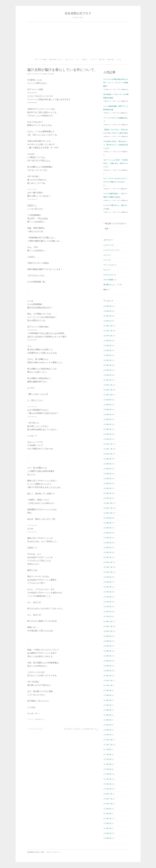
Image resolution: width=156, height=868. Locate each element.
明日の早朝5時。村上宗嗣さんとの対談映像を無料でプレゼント (81, 730)
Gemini (106, 255)
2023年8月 (107, 464)
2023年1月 (107, 498)
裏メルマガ (69, 59)
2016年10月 (108, 804)
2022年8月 (107, 523)
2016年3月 (107, 833)
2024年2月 (107, 434)
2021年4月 (107, 602)
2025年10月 (108, 336)
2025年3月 (107, 370)
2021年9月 (107, 577)
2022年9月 (107, 518)
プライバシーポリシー (53, 852)
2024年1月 (107, 439)
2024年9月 (107, 400)
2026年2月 (107, 316)
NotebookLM (108, 275)
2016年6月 (107, 823)
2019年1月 (107, 705)
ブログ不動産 (108, 280)
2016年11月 (108, 799)
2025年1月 (107, 380)
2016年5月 (107, 828)
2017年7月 (107, 759)
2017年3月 (107, 779)
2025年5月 (107, 360)
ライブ (77, 59)
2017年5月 (107, 769)
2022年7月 (107, 528)
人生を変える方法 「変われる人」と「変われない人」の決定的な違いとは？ (116, 145)
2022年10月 (108, 513)
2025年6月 (107, 355)
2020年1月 (107, 676)
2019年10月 (108, 685)
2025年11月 (108, 331)
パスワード (93, 59)
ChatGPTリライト (110, 250)
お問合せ (84, 59)
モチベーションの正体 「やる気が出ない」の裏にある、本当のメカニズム (116, 163)
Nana (105, 270)
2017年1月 (107, 789)
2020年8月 (107, 641)
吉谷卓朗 (51, 74)
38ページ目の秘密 (41, 59)
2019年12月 (108, 680)
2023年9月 (107, 459)
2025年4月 (107, 365)
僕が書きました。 (41, 719)
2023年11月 (108, 449)
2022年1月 (107, 557)
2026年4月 (107, 306)
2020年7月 (107, 646)
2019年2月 (107, 700)
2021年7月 (107, 587)
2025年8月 (107, 346)
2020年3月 (107, 666)
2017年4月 (107, 774)
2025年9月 (107, 341)
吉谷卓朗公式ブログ (78, 13)
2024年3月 (107, 429)
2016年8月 (107, 813)
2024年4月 (107, 424)
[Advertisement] (78, 41)
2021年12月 (108, 562)
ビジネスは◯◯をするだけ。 (36, 729)
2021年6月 (107, 592)
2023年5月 (107, 479)
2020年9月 (107, 636)
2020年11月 (108, 626)
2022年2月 (107, 552)
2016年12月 (108, 794)
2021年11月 (108, 567)
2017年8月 (107, 754)
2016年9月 (107, 809)
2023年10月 (108, 454)
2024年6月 (107, 414)
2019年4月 (107, 695)
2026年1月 (107, 321)
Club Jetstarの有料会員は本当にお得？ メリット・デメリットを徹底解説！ (116, 83)
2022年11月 (108, 508)
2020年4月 (107, 661)
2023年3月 (107, 488)
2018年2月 (107, 730)
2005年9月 (107, 838)
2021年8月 (107, 582)
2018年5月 (107, 715)
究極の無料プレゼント (56, 59)
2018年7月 (107, 710)
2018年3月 (107, 725)
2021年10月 (108, 572)
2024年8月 (107, 405)
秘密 (105, 289)
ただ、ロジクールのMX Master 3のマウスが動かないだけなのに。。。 (115, 182)
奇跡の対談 (111, 59)
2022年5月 (107, 538)
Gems (105, 260)
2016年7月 (107, 818)
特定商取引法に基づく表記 (36, 852)
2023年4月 (107, 483)
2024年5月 (107, 419)
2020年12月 (108, 621)
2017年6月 (107, 764)
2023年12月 (108, 444)
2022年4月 (107, 543)
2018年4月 (107, 720)
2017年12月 (108, 740)
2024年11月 (108, 390)
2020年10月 (108, 631)
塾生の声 (102, 59)
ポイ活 (119, 59)
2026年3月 (107, 311)
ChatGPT (107, 245)
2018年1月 (107, 735)
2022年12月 (108, 503)
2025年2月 (107, 375)
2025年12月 (108, 326)
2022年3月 (107, 547)
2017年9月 (107, 749)
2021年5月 (107, 597)
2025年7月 (107, 350)
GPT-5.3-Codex (109, 265)
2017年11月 (108, 745)
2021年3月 (107, 607)
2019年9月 (107, 690)
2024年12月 (108, 385)
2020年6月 (107, 651)
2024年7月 (107, 409)
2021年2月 (107, 612)
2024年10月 (108, 395)
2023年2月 (107, 493)
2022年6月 (107, 533)
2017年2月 (107, 784)
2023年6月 (107, 474)
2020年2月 (107, 671)
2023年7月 (107, 469)
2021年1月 (107, 616)
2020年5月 (107, 656)
